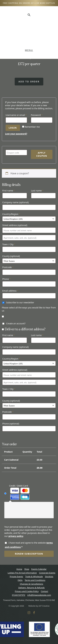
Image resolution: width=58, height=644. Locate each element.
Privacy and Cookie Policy (27, 591)
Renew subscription (29, 554)
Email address (10, 291)
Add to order (29, 82)
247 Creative (44, 606)
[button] (29, 15)
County (11, 256)
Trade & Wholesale (34, 576)
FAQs (20, 580)
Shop (27, 569)
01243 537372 (18, 595)
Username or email (16, 115)
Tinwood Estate (29, 32)
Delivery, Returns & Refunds (31, 588)
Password (41, 115)
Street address (15, 225)
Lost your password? (16, 134)
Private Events (16, 576)
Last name (37, 191)
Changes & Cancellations (31, 584)
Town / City (9, 244)
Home (19, 569)
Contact (44, 591)
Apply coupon (42, 154)
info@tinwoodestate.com (39, 595)
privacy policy (16, 536)
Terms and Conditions (35, 580)
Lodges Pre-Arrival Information (22, 573)
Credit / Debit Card (19, 492)
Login (13, 128)
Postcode (8, 267)
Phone (6, 279)
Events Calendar (39, 569)
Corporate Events (47, 573)
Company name (15, 202)
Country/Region (11, 214)
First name (9, 191)
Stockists (49, 576)
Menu (29, 50)
